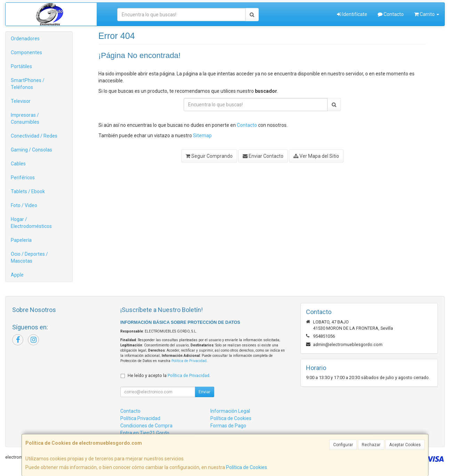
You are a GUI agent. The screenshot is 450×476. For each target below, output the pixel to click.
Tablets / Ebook (28, 191)
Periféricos (23, 178)
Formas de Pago (228, 426)
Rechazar (371, 445)
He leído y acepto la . (169, 375)
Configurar (343, 445)
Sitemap (202, 136)
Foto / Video (24, 205)
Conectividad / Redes (34, 136)
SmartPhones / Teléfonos (28, 84)
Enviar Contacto (263, 156)
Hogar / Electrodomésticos (31, 223)
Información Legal (230, 411)
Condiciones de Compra (146, 426)
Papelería (21, 240)
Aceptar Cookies (405, 445)
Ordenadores (25, 39)
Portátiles (21, 66)
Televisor (21, 101)
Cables (18, 164)
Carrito (427, 14)
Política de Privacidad (189, 361)
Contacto (391, 14)
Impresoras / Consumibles (25, 118)
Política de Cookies (247, 467)
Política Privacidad (140, 418)
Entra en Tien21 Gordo (145, 433)
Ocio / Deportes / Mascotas (29, 257)
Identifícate (352, 14)
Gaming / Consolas (31, 150)
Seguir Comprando (209, 156)
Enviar (204, 392)
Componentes (26, 52)
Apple (17, 275)
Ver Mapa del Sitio (316, 156)
